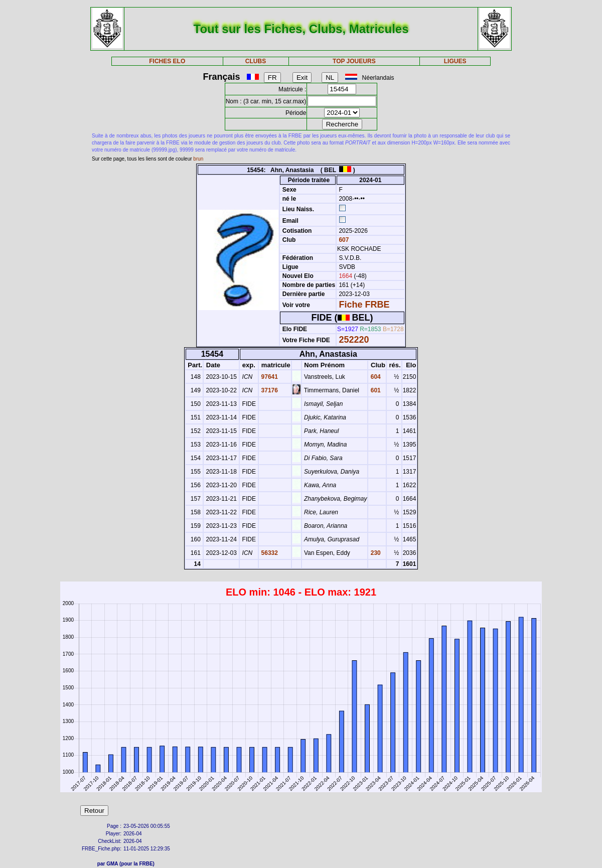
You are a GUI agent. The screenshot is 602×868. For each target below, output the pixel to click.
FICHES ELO (167, 61)
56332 (269, 553)
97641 (269, 377)
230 (374, 553)
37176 (269, 390)
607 (343, 240)
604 (374, 377)
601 (374, 390)
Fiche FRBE (364, 305)
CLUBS (256, 61)
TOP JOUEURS (354, 61)
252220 (354, 340)
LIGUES (455, 61)
